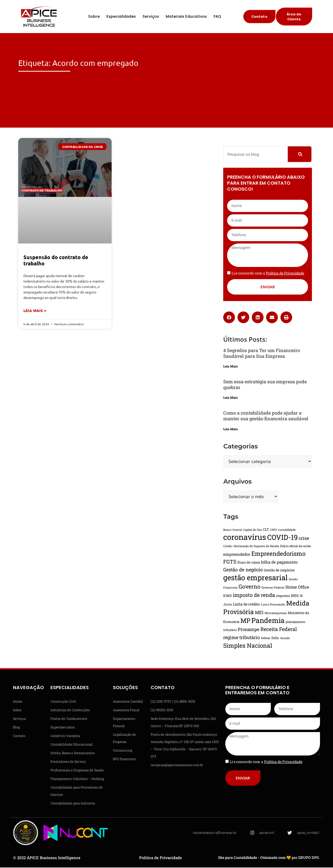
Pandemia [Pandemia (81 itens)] (268, 621)
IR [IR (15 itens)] (301, 596)
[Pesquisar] (300, 155)
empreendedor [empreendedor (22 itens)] (237, 555)
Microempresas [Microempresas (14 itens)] (276, 613)
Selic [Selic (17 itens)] (275, 638)
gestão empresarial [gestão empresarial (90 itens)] (255, 578)
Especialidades (121, 17)
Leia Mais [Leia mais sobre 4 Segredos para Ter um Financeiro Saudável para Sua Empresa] (230, 367)
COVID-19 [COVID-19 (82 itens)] (282, 538)
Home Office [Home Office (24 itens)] (297, 587)
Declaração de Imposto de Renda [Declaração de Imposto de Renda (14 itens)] (256, 547)
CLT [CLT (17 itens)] (266, 530)
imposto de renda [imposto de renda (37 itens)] (254, 595)
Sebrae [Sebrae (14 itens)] (266, 638)
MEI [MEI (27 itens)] (259, 613)
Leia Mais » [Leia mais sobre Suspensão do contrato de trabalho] (35, 311)
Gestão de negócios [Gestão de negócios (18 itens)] (279, 571)
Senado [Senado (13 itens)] (285, 639)
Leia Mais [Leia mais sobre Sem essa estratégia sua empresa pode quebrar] (230, 398)
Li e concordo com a (268, 274)
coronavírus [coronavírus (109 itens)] (245, 537)
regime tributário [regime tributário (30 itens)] (242, 638)
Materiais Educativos (186, 17)
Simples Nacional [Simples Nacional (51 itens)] (248, 646)
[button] (229, 318)
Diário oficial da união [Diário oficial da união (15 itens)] (295, 547)
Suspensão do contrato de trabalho (56, 261)
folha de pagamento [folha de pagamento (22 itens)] (279, 563)
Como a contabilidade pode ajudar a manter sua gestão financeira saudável (266, 416)
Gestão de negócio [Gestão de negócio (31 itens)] (243, 570)
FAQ (217, 17)
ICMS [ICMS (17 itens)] (228, 596)
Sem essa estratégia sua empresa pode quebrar (265, 385)
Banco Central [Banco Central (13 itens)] (233, 530)
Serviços (151, 17)
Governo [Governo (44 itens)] (249, 587)
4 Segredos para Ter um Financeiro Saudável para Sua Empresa (262, 354)
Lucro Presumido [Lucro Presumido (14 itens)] (273, 605)
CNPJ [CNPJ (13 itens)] (274, 530)
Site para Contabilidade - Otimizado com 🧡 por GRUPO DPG (268, 858)
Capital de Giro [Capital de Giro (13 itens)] (252, 530)
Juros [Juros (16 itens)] (228, 605)
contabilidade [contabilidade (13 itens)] (287, 530)
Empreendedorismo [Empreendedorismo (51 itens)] (278, 554)
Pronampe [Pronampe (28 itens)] (249, 630)
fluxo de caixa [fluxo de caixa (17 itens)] (249, 563)
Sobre (94, 17)
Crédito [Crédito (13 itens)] (228, 547)
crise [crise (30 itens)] (304, 539)
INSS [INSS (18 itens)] (295, 596)
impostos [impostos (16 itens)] (283, 596)
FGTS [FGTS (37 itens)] (230, 562)
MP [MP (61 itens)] (245, 621)
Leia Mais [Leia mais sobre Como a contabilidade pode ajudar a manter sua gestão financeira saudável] (230, 429)
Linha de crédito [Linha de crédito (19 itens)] (246, 605)
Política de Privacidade (161, 858)
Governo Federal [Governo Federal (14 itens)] (273, 588)
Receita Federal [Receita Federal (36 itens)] (279, 630)
